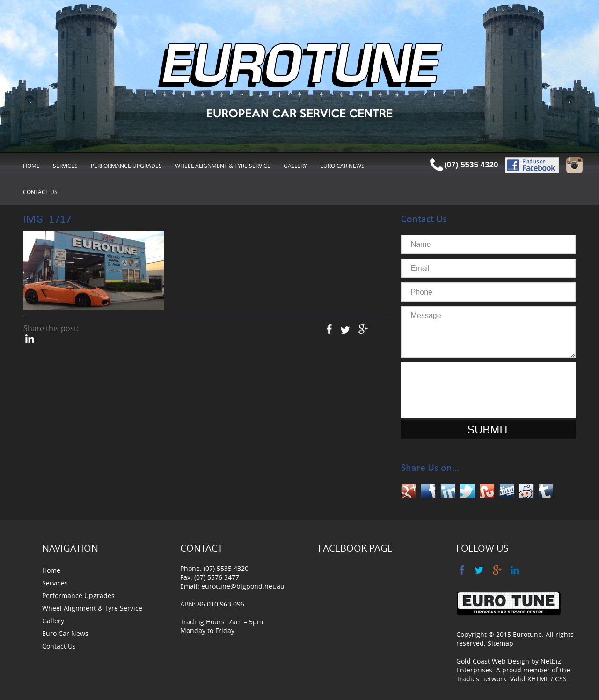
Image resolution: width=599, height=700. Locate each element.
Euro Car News (342, 166)
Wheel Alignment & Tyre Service (223, 166)
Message (488, 332)
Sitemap (500, 643)
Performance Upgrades (126, 166)
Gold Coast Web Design (493, 661)
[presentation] (488, 390)
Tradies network (481, 679)
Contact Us (40, 192)
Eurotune (527, 634)
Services (65, 166)
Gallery (295, 166)
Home (31, 166)
